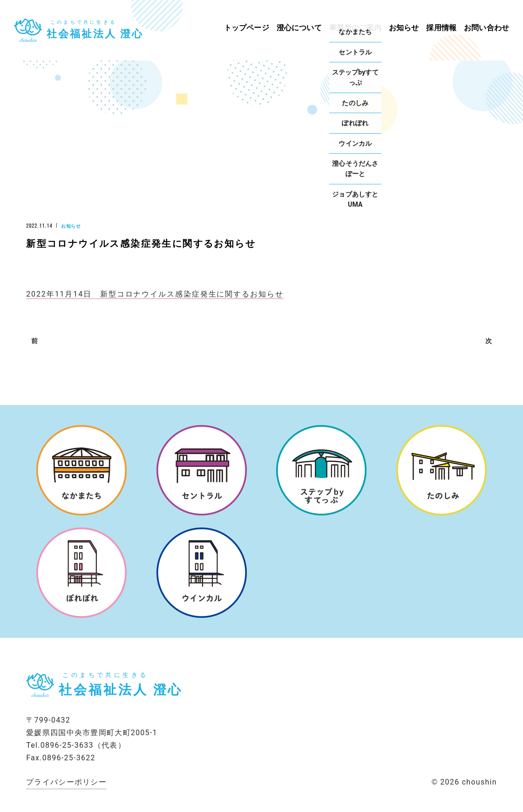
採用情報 (441, 28)
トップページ (247, 28)
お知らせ (404, 28)
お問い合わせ (486, 28)
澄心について (299, 28)
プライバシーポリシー (66, 782)
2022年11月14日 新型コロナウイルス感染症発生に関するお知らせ (155, 294)
